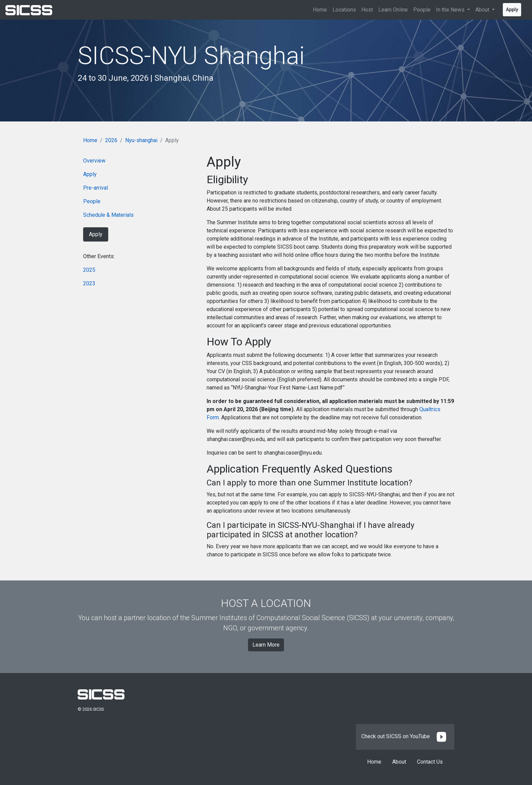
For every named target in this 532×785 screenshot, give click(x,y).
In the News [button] (451, 10)
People (422, 10)
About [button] (483, 10)
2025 (89, 270)
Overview (94, 161)
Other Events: (99, 256)
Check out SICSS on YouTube (405, 736)
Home (320, 10)
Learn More (266, 645)
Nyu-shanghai (141, 140)
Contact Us (430, 762)
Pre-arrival (96, 188)
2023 (89, 283)
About (399, 762)
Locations (344, 10)
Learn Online (393, 10)
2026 (111, 140)
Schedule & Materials (108, 215)
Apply (512, 9)
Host (367, 10)
